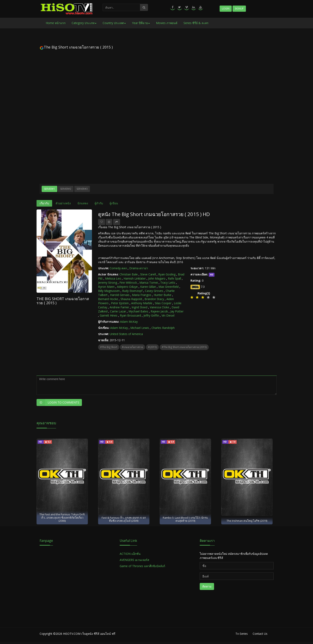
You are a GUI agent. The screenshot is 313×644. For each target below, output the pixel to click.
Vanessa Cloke (159, 307)
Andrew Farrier (119, 307)
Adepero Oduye (127, 287)
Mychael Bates (138, 311)
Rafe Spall (174, 278)
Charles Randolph (163, 328)
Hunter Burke (163, 295)
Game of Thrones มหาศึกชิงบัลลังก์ (143, 566)
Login (226, 9)
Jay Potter (177, 311)
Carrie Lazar (118, 311)
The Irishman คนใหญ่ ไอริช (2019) (247, 521)
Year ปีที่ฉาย (141, 23)
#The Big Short (109, 347)
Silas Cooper (163, 303)
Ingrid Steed (139, 307)
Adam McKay (129, 322)
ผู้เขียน (114, 203)
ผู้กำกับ (99, 203)
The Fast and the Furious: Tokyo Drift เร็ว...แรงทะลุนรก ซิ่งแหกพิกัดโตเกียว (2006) (62, 517)
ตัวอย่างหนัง (63, 203)
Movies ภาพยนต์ (167, 23)
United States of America (126, 334)
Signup (239, 9)
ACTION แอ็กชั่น (130, 554)
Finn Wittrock (128, 283)
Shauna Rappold (131, 299)
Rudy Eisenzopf (132, 291)
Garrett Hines (109, 315)
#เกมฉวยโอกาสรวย (132, 347)
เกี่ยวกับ (44, 203)
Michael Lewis (140, 328)
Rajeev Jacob (159, 311)
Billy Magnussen (109, 291)
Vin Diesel (168, 315)
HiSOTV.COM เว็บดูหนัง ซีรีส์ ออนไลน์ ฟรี (89, 634)
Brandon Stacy (154, 299)
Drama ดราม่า (139, 268)
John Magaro (157, 278)
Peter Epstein (120, 303)
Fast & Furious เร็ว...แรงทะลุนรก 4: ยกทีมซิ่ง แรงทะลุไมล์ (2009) (124, 519)
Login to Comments (58, 402)
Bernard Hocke (108, 299)
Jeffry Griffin (151, 315)
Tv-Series (242, 634)
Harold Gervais (120, 295)
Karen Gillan (148, 287)
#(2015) (152, 347)
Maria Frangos (142, 295)
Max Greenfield (169, 287)
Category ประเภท (84, 23)
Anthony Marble (142, 303)
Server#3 (82, 189)
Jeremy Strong (108, 283)
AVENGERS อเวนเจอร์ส (134, 560)
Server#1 (49, 189)
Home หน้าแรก (56, 23)
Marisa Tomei (149, 283)
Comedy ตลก (118, 268)
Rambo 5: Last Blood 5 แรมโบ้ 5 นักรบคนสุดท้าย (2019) (185, 519)
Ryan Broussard (130, 315)
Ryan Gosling (167, 274)
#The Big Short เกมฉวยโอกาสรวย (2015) (184, 347)
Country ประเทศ (114, 23)
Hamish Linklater (135, 278)
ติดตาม (207, 586)
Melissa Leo (113, 278)
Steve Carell (148, 274)
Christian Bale (129, 274)
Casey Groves (154, 291)
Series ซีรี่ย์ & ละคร (196, 23)
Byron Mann (106, 287)
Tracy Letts (168, 283)
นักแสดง (83, 203)
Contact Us (260, 634)
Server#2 (66, 189)
